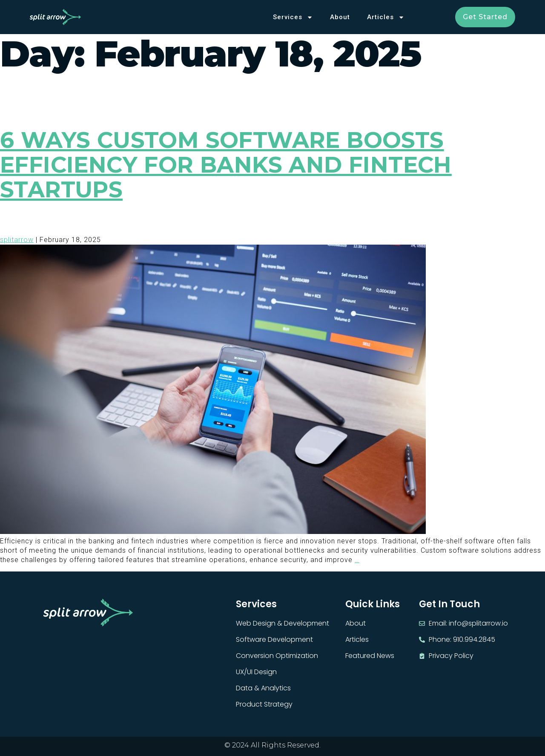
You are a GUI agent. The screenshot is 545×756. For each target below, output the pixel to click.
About (340, 17)
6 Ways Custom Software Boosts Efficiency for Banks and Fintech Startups (226, 165)
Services (293, 17)
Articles (386, 17)
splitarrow (17, 240)
